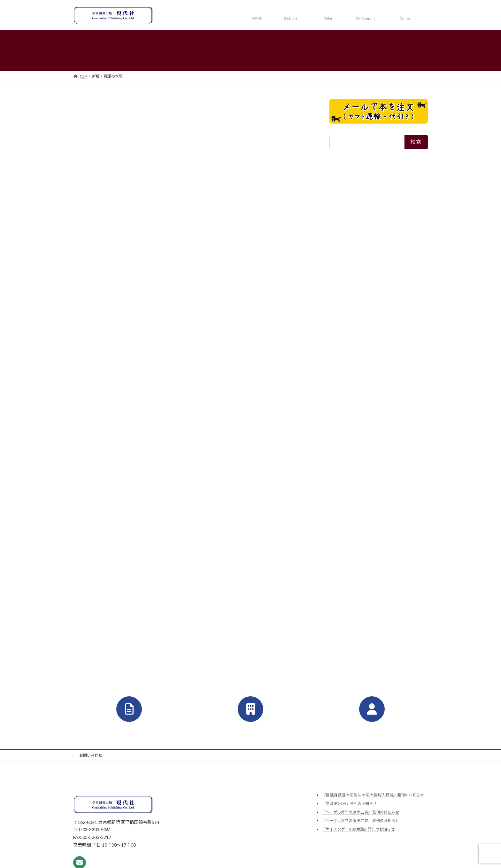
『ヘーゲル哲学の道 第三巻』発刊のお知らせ (360, 812)
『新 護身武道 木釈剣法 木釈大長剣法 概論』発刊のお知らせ (373, 795)
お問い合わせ (91, 755)
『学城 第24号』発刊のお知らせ (349, 804)
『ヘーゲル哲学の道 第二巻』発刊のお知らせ (360, 821)
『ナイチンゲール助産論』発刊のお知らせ (358, 829)
